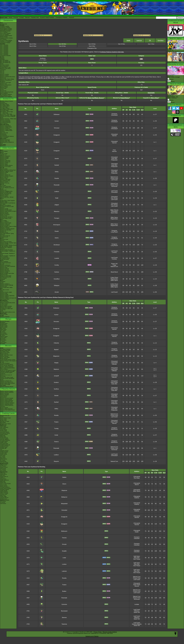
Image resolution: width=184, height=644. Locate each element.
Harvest (114, 136)
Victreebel (64, 510)
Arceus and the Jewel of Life (7, 366)
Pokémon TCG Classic (5, 424)
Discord (27, 17)
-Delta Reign (3, 426)
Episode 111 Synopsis (174, 78)
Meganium (56, 356)
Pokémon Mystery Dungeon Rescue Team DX (7, 177)
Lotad (64, 558)
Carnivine (64, 604)
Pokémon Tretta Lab (5, 224)
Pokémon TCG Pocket (5, 167)
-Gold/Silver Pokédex (5, 27)
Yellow (2, 291)
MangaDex (3, 322)
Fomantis (57, 252)
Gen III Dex (62, 46)
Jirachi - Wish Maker (5, 357)
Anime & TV (8, 99)
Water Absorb (114, 210)
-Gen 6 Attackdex (4, 51)
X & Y (1, 199)
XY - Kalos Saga (4, 113)
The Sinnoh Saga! (4, 111)
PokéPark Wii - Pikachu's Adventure (6, 248)
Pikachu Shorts (8, 389)
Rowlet (57, 231)
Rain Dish (137, 558)
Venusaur (57, 128)
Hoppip (56, 363)
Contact (22, 17)
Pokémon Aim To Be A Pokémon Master (8, 117)
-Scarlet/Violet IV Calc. (5, 67)
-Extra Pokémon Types (5, 418)
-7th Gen (2, 73)
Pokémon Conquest (5, 228)
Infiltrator (114, 364)
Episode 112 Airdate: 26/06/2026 (173, 97)
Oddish (64, 477)
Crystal (2, 283)
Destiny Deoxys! (4, 359)
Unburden (137, 538)
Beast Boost (114, 272)
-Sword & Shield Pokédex (6, 36)
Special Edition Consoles (6, 306)
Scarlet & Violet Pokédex (47, 17)
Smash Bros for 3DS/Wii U (6, 217)
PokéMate (3, 279)
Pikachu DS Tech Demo (6, 276)
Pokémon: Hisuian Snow (6, 129)
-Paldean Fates (4, 447)
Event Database (4, 93)
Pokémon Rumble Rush (6, 192)
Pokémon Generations (5, 126)
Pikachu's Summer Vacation (7, 391)
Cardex (2, 64)
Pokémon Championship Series (8, 77)
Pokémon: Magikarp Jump (6, 191)
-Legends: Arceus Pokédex (6, 38)
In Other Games (4, 304)
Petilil (57, 198)
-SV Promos (3, 466)
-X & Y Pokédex (4, 32)
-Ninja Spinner (3, 474)
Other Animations (4, 138)
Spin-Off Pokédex (4, 60)
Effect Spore (114, 217)
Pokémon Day (3, 84)
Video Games (8, 148)
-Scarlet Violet (3, 453)
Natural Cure (114, 177)
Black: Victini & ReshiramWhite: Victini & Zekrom (8, 369)
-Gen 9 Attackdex (4, 54)
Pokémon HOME (4, 172)
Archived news (4, 24)
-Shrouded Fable (4, 444)
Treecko (64, 538)
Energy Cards (3, 420)
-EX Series (3, 460)
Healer (137, 532)
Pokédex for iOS (4, 237)
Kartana (57, 272)
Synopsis (171, 100)
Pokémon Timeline (4, 74)
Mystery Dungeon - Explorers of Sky (8, 252)
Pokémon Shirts (4, 87)
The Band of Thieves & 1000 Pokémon (7, 207)
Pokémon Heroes (4, 356)
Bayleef (56, 350)
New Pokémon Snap (5, 181)
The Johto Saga (4, 107)
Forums (16, 17)
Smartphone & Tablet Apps (6, 309)
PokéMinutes (3, 134)
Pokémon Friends (4, 158)
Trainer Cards (3, 419)
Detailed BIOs (3, 325)
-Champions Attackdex (5, 56)
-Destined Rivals (4, 438)
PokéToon (2, 132)
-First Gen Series (4, 462)
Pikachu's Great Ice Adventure (7, 403)
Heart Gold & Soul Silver (6, 242)
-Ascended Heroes (5, 432)
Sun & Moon (3, 185)
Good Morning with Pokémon (7, 136)
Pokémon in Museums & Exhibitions (6, 81)
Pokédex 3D (3, 231)
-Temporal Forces (4, 446)
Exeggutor (57, 142)
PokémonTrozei (4, 275)
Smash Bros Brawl (4, 259)
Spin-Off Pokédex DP (5, 61)
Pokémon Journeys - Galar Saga (8, 115)
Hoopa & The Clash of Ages (7, 377)
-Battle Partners (4, 486)
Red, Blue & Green (5, 290)
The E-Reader (3, 278)
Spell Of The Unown (5, 353)
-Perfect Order (3, 431)
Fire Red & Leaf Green (5, 263)
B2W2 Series (3, 340)
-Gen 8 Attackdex (4, 53)
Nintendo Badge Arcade (6, 218)
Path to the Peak (4, 133)
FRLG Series (3, 333)
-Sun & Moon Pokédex (5, 33)
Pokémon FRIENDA (5, 317)
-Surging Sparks (4, 441)
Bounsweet (64, 611)
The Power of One (4, 352)
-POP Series (3, 471)
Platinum (2, 241)
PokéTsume (3, 146)
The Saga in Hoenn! (5, 108)
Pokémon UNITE (4, 163)
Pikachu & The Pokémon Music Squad (7, 411)
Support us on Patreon (92, 636)
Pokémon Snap (4, 293)
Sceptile (64, 551)
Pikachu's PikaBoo (4, 395)
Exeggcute (57, 135)
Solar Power (114, 382)
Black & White (3, 221)
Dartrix (57, 238)
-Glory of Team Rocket (5, 484)
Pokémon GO (3, 160)
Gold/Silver (3, 282)
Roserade (57, 185)
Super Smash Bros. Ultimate (7, 197)
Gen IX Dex (33, 44)
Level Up (139, 40)
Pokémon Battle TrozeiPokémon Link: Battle (8, 204)
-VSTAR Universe (4, 498)
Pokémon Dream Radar (6, 223)
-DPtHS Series (4, 459)
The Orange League (5, 106)
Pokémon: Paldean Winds (6, 130)
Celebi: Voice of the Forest (6, 355)
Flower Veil (114, 264)
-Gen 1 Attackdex (4, 45)
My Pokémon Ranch (5, 258)
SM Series (3, 344)
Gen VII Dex (92, 44)
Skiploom (56, 369)
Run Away (137, 478)
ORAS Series (3, 342)
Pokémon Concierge (5, 140)
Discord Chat (3, 91)
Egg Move (161, 40)
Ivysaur (57, 121)
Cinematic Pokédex (5, 65)
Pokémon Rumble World (6, 210)
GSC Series (3, 331)
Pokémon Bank (4, 202)
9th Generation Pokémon (6, 94)
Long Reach (114, 232)
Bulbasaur (57, 114)
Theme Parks (3, 88)
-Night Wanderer (4, 492)
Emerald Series (4, 334)
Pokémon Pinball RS (5, 271)
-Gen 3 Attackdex (4, 47)
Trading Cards (8, 413)
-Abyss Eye (3, 473)
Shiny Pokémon (4, 123)
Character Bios (4, 103)
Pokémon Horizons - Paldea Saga (8, 119)
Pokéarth (71, 17)
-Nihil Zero (3, 475)
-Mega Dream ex (4, 477)
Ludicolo (64, 571)
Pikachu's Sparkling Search (7, 404)
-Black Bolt (3, 436)
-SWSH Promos (4, 467)
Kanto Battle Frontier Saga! (7, 109)
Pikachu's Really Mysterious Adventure (7, 406)
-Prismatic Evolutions (5, 440)
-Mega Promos (4, 465)
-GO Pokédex (3, 39)
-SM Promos (3, 468)
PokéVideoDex (4, 135)
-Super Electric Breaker (6, 488)
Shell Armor (114, 429)
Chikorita (56, 343)
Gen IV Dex (33, 46)
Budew (64, 591)
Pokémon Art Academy (5, 205)
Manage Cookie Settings (110, 632)
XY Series (2, 341)
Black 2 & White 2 (4, 222)
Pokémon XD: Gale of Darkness (8, 266)
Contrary (114, 252)
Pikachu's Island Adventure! (7, 401)
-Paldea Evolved (4, 452)
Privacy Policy (98, 632)
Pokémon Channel (4, 269)
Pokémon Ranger (4, 272)
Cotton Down (114, 277)
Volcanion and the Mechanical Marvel (7, 379)
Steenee (64, 617)
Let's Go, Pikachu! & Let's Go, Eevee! (7, 188)
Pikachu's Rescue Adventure (7, 392)
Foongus (57, 218)
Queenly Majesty (137, 624)
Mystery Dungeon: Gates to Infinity (8, 226)
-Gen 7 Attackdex (4, 52)
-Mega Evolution (4, 434)
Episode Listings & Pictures (7, 101)
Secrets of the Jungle (5, 384)
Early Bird (114, 159)
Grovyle (64, 544)
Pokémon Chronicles (5, 120)
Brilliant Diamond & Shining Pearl (8, 170)
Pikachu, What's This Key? (6, 409)
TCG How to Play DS (5, 236)
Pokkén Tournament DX (6, 194)
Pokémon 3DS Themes (6, 307)
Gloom (64, 484)
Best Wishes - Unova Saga (6, 112)
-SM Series (3, 455)
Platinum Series (4, 336)
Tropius (56, 422)
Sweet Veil (137, 612)
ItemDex (2, 57)
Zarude (57, 292)
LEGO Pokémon (4, 86)
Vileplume (64, 490)
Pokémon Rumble (4, 244)
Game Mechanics (4, 66)
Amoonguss (57, 225)
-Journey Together (4, 439)
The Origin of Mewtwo (5, 349)
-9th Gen (2, 71)
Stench (137, 485)
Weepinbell (64, 504)
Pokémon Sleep (4, 164)
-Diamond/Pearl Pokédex (6, 30)
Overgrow (114, 114)
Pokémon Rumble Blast (6, 230)
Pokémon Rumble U (5, 225)
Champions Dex (92, 48)
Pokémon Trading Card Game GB (8, 298)
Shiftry (57, 172)
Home (11, 17)
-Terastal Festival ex (5, 487)
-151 (1, 450)
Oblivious (137, 611)
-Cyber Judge (3, 497)
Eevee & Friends (4, 408)
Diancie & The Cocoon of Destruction (6, 376)
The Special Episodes (5, 121)
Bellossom (64, 531)
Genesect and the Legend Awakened (6, 373)
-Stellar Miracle (4, 491)
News (1, 23)
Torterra (56, 442)
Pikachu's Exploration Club (6, 402)
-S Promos (3, 502)
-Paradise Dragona (5, 489)
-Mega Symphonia (4, 480)
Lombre (64, 564)
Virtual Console (4, 305)
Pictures (171, 82)
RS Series (3, 332)
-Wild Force (3, 495)
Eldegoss (57, 285)
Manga (8, 319)
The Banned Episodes (5, 122)
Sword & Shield (4, 169)
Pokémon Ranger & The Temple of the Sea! (8, 361)
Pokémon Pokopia (4, 157)
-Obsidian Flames (4, 451)
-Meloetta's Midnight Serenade (7, 371)
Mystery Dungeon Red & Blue (7, 273)
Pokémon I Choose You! (6, 381)
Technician (114, 186)
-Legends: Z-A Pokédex (6, 42)
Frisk (114, 150)
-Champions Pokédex (5, 43)
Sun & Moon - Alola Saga (6, 114)
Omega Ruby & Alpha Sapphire (7, 201)
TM (150, 40)
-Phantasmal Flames (5, 433)
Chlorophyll (114, 115)
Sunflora (56, 389)
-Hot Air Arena (3, 485)
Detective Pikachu (4, 195)
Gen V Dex (151, 44)
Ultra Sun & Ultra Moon (6, 187)
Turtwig (56, 428)
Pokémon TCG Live (5, 183)
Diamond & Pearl (4, 239)
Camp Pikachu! (4, 396)
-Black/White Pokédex (5, 31)
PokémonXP (3, 78)
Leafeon (57, 191)
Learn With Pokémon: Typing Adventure (7, 234)
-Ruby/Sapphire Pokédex (6, 29)
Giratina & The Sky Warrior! (7, 364)
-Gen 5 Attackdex (4, 50)
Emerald (2, 264)
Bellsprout (64, 497)
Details (128, 40)
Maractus (57, 211)
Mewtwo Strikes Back (5, 350)
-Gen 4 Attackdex (4, 49)
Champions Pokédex (62, 17)
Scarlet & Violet (4, 154)
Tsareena (64, 624)
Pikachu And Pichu (5, 394)
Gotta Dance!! (3, 397)
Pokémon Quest (4, 196)
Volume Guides (4, 327)
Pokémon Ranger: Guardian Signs (8, 243)
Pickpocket (114, 160)
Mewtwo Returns (4, 354)
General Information (5, 321)
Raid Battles (3, 423)
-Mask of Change (4, 493)
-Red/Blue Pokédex (5, 26)
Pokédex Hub (35, 17)
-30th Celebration (4, 427)
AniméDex (3, 102)
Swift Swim (137, 556)
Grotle (56, 435)
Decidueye (57, 245)
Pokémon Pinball (4, 294)
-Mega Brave (3, 479)
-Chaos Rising (3, 430)
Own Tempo (114, 198)
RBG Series (3, 328)
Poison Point (114, 178)
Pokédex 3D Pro (4, 232)
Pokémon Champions (5, 156)
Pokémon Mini (3, 286)
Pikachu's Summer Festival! (7, 398)
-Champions (3, 70)
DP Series (2, 335)
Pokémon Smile (4, 178)
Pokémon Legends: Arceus (6, 171)
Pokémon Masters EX (5, 162)
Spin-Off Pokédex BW (5, 63)
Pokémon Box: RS (4, 270)
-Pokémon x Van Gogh (5, 83)
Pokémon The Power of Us (6, 382)
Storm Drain (114, 213)
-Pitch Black (3, 428)
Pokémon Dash (4, 268)
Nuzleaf (57, 165)
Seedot (57, 159)
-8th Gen (2, 72)
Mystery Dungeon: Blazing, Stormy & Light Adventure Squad (8, 246)
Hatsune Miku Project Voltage (7, 79)
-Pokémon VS (3, 499)
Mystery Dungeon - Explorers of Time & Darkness (8, 256)
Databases (8, 20)
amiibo (2, 311)
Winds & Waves (4, 151)
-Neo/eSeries (3, 461)
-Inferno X (2, 478)
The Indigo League (5, 105)
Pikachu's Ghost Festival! (6, 399)
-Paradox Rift (3, 448)
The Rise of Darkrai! (5, 363)
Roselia (57, 178)
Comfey (57, 265)
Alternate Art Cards (5, 421)
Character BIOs (4, 324)
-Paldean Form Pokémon (6, 97)
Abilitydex (2, 59)
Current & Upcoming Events (7, 92)
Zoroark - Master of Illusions (7, 367)
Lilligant (57, 205)
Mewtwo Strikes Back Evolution (7, 383)
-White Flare (3, 437)
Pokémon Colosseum (5, 265)
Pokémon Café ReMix (5, 161)
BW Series (3, 339)
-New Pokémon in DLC (6, 96)
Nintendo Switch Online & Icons (8, 312)
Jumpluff (56, 376)
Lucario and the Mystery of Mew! (8, 360)
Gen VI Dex (122, 44)
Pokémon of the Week (5, 69)
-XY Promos (3, 470)
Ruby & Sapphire (4, 262)
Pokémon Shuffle (4, 209)
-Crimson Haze (4, 494)
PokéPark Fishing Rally (6, 277)
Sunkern (56, 382)
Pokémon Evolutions (5, 128)
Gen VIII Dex (62, 44)
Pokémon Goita (4, 314)
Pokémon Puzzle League (6, 292)
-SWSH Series (4, 454)
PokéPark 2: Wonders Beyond (7, 229)
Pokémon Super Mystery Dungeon (8, 211)
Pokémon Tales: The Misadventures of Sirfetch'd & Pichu (7, 142)
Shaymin (56, 461)
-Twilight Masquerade (5, 445)
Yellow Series (3, 329)
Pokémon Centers (4, 76)
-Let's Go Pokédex (4, 34)
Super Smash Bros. (5, 299)
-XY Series (3, 457)
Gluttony (137, 498)
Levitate (137, 604)
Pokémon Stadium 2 (5, 284)
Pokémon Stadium (4, 297)
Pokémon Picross (4, 212)
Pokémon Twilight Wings (6, 127)
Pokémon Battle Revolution (7, 250)
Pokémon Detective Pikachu (7, 387)
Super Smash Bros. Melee (6, 287)
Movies (8, 346)
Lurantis (57, 258)
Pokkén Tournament (5, 215)
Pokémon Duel (4, 216)
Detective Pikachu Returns (6, 165)
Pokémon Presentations (6, 85)
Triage (114, 265)
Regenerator (114, 219)
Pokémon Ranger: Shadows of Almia (7, 254)
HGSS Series (3, 338)
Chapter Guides (4, 326)
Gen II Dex (92, 46)
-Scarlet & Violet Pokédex (6, 40)
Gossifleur (57, 279)
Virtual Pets (3, 310)
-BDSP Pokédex (4, 37)
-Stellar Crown (3, 443)
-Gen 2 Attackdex (4, 46)
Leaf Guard (114, 180)
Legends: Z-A (3, 155)
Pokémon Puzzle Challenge (7, 285)
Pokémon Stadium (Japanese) (7, 296)
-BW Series (3, 458)
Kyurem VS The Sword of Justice (8, 370)
